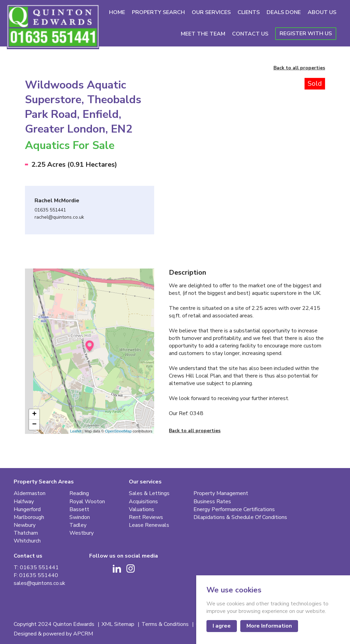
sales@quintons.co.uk (39, 583)
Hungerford (27, 510)
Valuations (142, 510)
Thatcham (26, 533)
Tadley (78, 525)
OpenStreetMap (118, 431)
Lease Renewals (149, 525)
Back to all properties (299, 68)
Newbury (25, 525)
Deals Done (284, 12)
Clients (249, 12)
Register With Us (306, 33)
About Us (322, 12)
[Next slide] (306, 132)
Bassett (79, 510)
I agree (222, 626)
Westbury (82, 533)
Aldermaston (30, 494)
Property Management (221, 494)
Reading (79, 494)
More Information (269, 626)
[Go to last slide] (188, 132)
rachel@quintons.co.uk (59, 217)
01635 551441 (50, 210)
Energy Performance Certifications (234, 510)
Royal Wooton (87, 502)
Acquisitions (143, 502)
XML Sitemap (119, 624)
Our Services (211, 12)
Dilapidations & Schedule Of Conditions (240, 517)
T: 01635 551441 (36, 568)
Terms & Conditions (166, 624)
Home (117, 12)
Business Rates (212, 502)
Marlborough (29, 517)
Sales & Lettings (149, 494)
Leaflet (76, 431)
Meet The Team (203, 34)
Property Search (158, 12)
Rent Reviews (146, 517)
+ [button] (34, 414)
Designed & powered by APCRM (53, 634)
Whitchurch (27, 541)
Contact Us (250, 34)
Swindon (80, 517)
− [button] (34, 425)
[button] (188, 203)
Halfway (24, 502)
